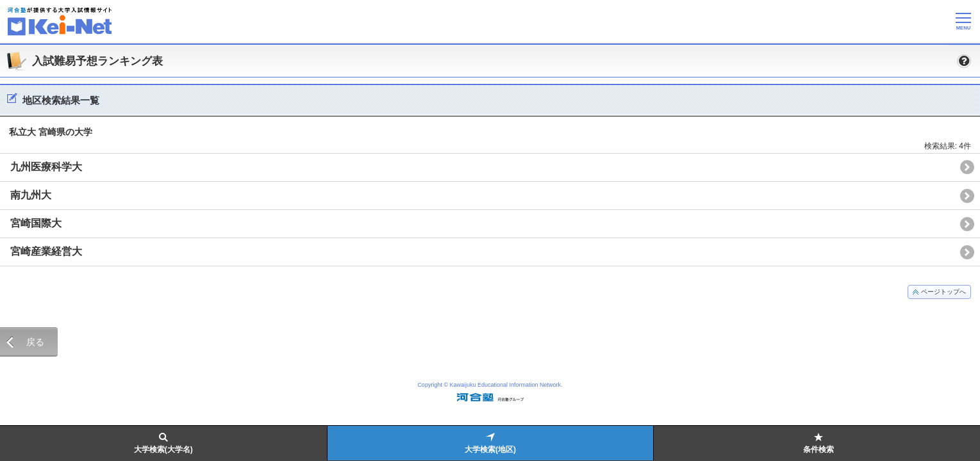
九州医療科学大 (46, 167)
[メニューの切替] (963, 21)
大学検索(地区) (490, 449)
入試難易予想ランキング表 (97, 61)
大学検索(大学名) (163, 449)
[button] (964, 61)
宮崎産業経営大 (46, 251)
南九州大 (31, 195)
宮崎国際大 (36, 223)
